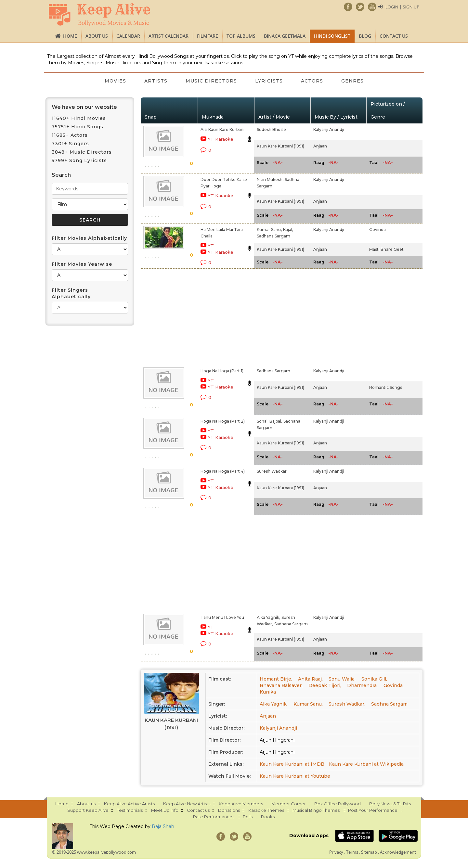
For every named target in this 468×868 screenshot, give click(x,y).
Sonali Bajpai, (269, 421)
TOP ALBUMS (241, 36)
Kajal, (288, 230)
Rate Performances (214, 817)
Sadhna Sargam (389, 704)
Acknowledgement (398, 852)
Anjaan (320, 146)
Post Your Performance (373, 810)
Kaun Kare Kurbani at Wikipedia (366, 764)
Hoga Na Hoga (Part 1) (222, 371)
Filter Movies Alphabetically (89, 238)
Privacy (336, 852)
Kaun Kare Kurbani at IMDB (292, 764)
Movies (115, 81)
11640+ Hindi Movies (79, 118)
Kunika (268, 692)
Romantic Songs (386, 387)
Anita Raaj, (310, 679)
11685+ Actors (70, 135)
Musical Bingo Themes (316, 810)
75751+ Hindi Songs (78, 127)
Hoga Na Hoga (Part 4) (223, 471)
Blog (365, 36)
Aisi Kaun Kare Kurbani (222, 129)
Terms (352, 852)
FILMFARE (208, 36)
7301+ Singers (70, 144)
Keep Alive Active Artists (129, 804)
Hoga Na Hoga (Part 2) (223, 421)
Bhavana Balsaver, (281, 685)
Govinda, (394, 685)
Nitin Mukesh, (270, 179)
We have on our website (84, 107)
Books (268, 817)
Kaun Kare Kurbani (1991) (280, 146)
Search (61, 175)
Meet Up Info (165, 810)
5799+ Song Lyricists (79, 160)
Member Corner (289, 804)
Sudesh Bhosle (271, 129)
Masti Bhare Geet (386, 249)
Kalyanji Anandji (329, 129)
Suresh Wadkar (272, 471)
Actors (312, 81)
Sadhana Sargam (273, 236)
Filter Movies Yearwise (82, 264)
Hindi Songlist (332, 36)
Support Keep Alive (88, 810)
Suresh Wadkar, (347, 704)
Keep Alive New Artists (187, 804)
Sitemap (369, 852)
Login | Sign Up (402, 7)
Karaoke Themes (266, 810)
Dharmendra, (362, 685)
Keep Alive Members (241, 804)
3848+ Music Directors (82, 152)
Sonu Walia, (342, 679)
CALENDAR (128, 36)
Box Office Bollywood (338, 804)
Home (70, 36)
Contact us (394, 36)
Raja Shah (163, 826)
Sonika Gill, (374, 679)
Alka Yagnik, (268, 617)
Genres (352, 81)
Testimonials (130, 810)
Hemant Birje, (276, 679)
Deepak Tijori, (325, 685)
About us (97, 36)
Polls (248, 817)
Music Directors (211, 81)
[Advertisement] (223, 317)
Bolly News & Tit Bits (390, 804)
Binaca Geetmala (285, 36)
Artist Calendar (169, 36)
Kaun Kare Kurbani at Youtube (295, 776)
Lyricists (269, 81)
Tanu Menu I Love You (222, 617)
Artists (156, 81)
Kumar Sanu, (269, 230)
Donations (229, 810)
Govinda (377, 230)
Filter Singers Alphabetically (71, 293)
